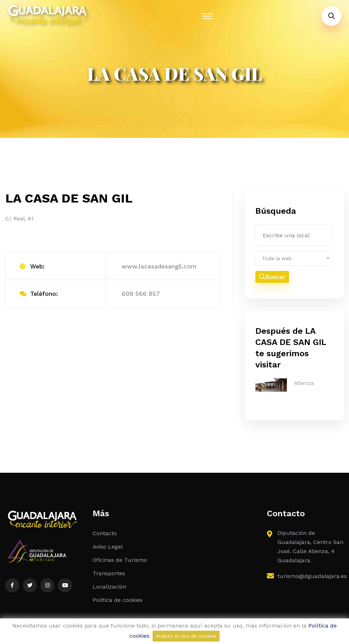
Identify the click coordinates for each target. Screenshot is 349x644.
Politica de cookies (118, 600)
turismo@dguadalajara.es (312, 576)
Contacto (105, 534)
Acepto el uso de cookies (186, 636)
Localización (109, 587)
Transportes (109, 574)
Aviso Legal (108, 547)
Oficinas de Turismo (120, 560)
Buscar (272, 277)
